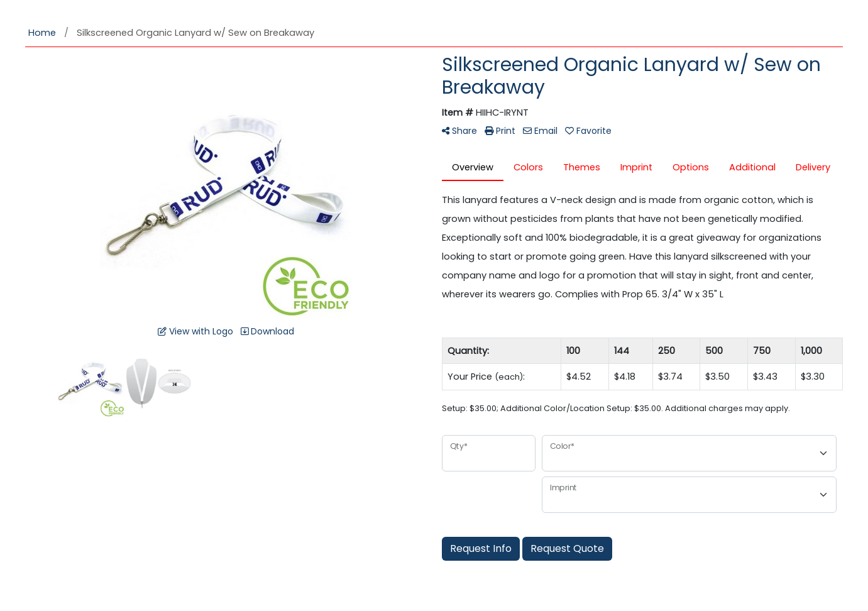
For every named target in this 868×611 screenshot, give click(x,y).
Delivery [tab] (813, 167)
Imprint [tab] (636, 167)
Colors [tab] (528, 167)
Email (540, 131)
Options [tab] (691, 167)
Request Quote (567, 548)
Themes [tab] (582, 167)
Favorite (588, 131)
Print (500, 131)
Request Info (481, 548)
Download (267, 331)
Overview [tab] (473, 167)
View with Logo (195, 331)
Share (459, 131)
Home (42, 33)
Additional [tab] (752, 167)
